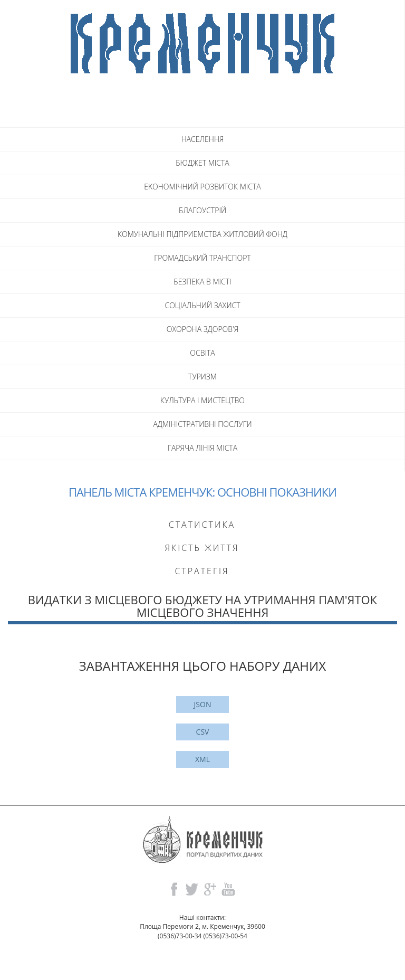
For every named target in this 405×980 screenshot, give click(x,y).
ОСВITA (202, 353)
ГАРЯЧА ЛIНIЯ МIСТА (202, 448)
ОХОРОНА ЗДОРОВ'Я (202, 329)
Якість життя (202, 548)
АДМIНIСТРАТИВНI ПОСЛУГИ (202, 424)
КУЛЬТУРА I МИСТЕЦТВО (202, 400)
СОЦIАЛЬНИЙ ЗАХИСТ (202, 305)
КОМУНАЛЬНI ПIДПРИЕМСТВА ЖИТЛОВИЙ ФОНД (202, 234)
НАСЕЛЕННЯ (203, 139)
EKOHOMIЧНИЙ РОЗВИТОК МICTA (202, 187)
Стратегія (202, 571)
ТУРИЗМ (202, 377)
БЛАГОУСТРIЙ (202, 210)
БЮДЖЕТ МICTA (202, 163)
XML (202, 759)
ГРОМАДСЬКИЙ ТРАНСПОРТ (202, 258)
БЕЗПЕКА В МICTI (202, 282)
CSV (203, 732)
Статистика (202, 525)
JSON (203, 704)
